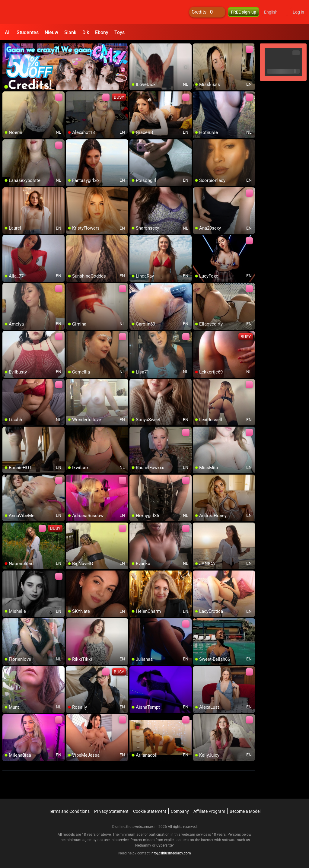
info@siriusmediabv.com (171, 853)
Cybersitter (165, 845)
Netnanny (144, 845)
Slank (70, 32)
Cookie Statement (150, 811)
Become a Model (245, 811)
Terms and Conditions (69, 811)
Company (180, 811)
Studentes (28, 32)
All (8, 32)
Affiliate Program (209, 811)
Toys (119, 32)
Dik (86, 32)
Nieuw (51, 32)
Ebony (102, 32)
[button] (275, 12)
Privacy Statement (111, 811)
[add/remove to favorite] (134, 48)
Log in (298, 12)
